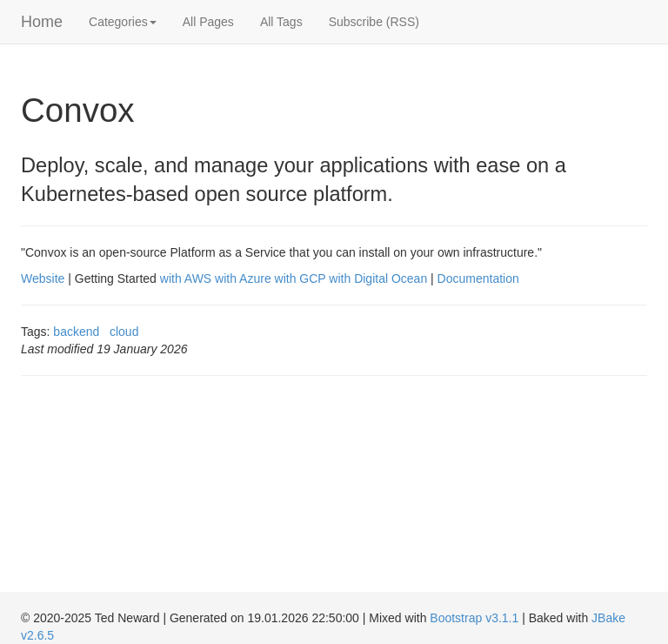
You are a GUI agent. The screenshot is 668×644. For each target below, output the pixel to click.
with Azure (243, 278)
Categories (123, 22)
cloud (124, 332)
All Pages (208, 22)
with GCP (301, 278)
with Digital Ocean (378, 278)
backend (76, 332)
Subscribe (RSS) (374, 22)
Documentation (478, 278)
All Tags (281, 22)
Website (43, 278)
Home (42, 22)
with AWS (186, 278)
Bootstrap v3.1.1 (474, 618)
